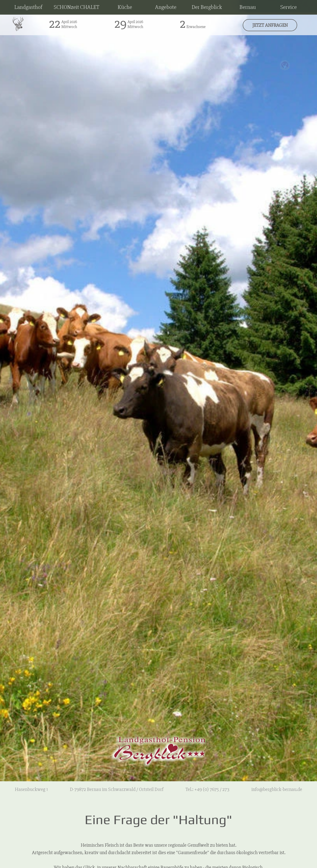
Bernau (248, 7)
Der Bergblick (207, 7)
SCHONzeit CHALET (77, 7)
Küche (125, 7)
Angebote (166, 7)
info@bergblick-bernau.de (277, 789)
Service (289, 7)
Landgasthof (28, 7)
